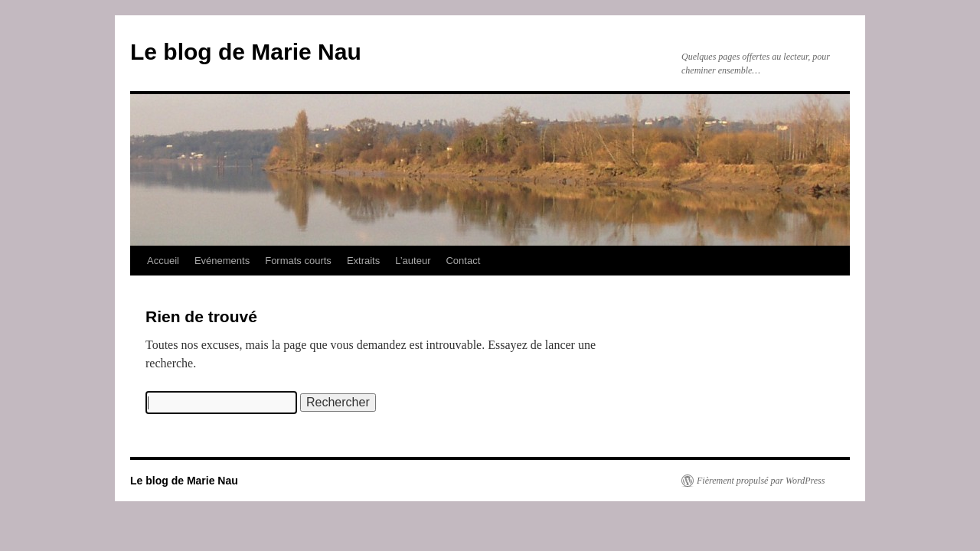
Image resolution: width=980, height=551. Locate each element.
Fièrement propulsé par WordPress (761, 481)
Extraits (363, 261)
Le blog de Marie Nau (246, 52)
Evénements (222, 261)
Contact (463, 261)
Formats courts (298, 261)
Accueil (163, 261)
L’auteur (413, 261)
